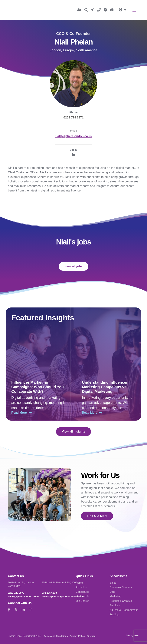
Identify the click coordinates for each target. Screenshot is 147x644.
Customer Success (121, 587)
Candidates (82, 592)
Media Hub (82, 596)
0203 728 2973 (16, 593)
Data (113, 592)
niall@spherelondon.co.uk (73, 136)
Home (79, 583)
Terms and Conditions (56, 636)
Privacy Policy (77, 636)
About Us (81, 587)
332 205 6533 (49, 593)
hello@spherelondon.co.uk (24, 597)
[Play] (40, 494)
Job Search (82, 601)
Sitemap (91, 636)
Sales (113, 583)
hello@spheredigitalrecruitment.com (63, 597)
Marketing (115, 596)
